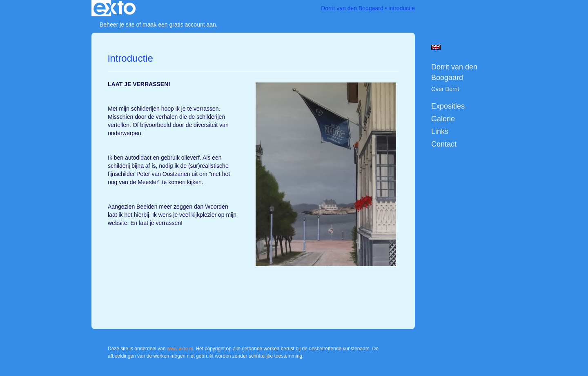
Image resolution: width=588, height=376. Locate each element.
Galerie (443, 119)
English (436, 47)
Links (440, 131)
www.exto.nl (180, 349)
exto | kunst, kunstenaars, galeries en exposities (115, 8)
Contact (444, 144)
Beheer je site (117, 24)
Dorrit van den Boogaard (352, 8)
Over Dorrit (445, 89)
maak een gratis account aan (179, 24)
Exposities (448, 106)
